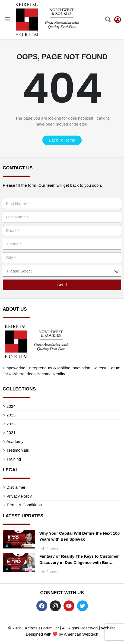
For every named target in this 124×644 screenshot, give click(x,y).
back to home (62, 140)
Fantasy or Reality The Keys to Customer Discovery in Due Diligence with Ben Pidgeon (79, 560)
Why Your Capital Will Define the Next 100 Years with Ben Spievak (80, 536)
